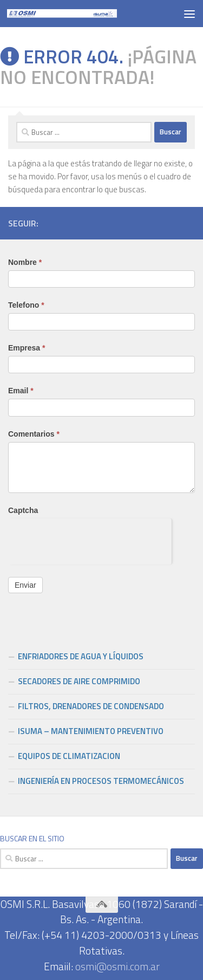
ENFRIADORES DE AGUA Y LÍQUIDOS (81, 656)
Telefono (26, 305)
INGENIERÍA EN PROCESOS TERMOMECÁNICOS (101, 781)
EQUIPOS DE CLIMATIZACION (69, 756)
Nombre (25, 262)
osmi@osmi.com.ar (117, 966)
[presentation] (90, 540)
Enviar (25, 585)
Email (21, 391)
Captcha (23, 510)
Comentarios (34, 434)
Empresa (27, 348)
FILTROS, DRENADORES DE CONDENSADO (91, 706)
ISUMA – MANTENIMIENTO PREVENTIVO (91, 731)
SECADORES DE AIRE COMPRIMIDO (79, 681)
